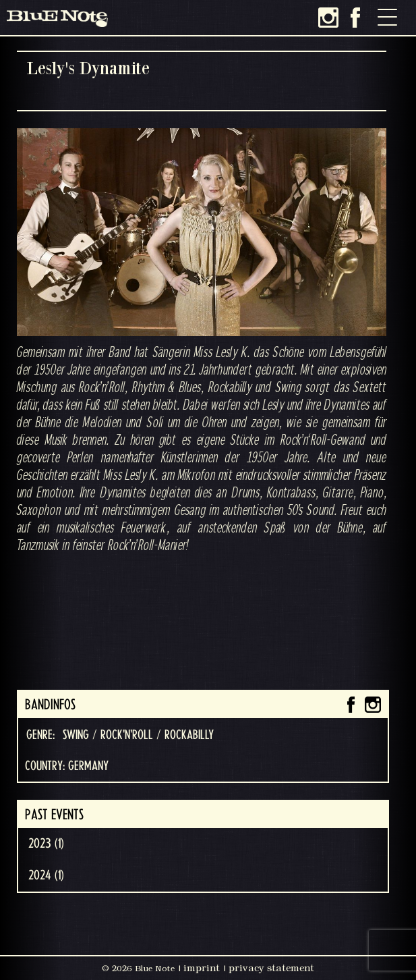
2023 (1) (46, 844)
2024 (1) (46, 875)
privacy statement (271, 968)
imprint (202, 968)
